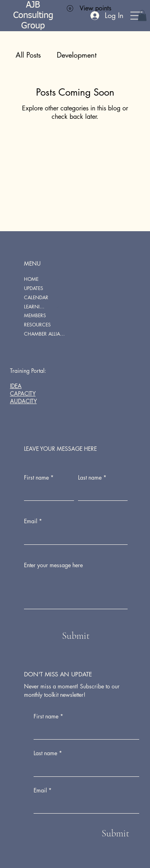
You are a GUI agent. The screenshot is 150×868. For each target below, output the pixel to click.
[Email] (84, 805)
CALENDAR (36, 297)
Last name (48, 753)
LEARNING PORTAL (36, 307)
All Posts (28, 55)
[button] (142, 15)
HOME (31, 279)
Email (43, 790)
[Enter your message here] (76, 591)
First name (48, 716)
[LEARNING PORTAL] (58, 307)
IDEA (16, 386)
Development (77, 55)
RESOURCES (37, 325)
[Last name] (84, 768)
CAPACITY (23, 393)
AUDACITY (23, 401)
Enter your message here (53, 565)
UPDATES (34, 288)
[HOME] (58, 279)
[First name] (84, 731)
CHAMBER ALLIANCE (46, 334)
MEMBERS (35, 315)
